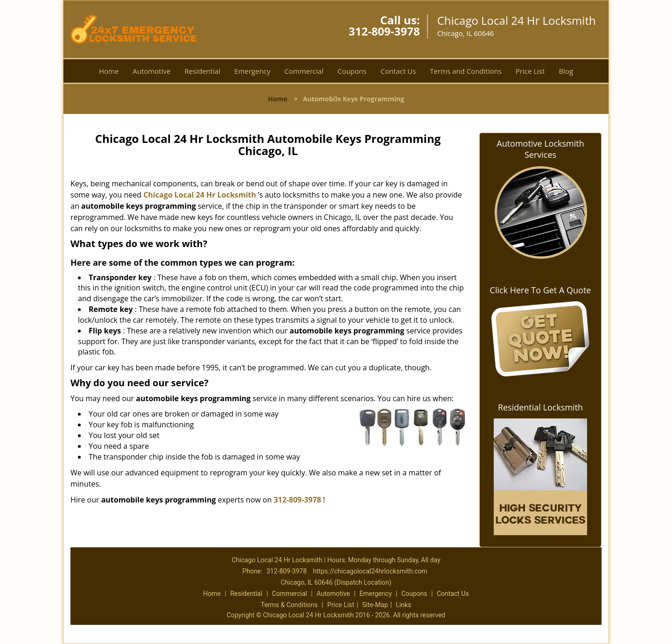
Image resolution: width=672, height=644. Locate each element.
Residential (202, 71)
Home (109, 71)
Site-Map (375, 605)
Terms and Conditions (466, 71)
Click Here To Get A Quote (541, 290)
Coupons (352, 71)
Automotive (151, 71)
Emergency (252, 71)
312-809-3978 (384, 31)
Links (403, 605)
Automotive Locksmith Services (540, 149)
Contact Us (398, 71)
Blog (566, 71)
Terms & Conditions (289, 605)
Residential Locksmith (540, 407)
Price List (530, 71)
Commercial (304, 71)
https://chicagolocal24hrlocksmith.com (370, 571)
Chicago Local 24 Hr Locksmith (200, 195)
